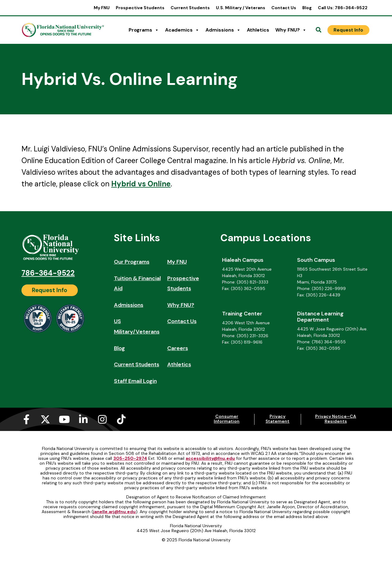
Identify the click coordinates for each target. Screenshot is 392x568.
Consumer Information (227, 419)
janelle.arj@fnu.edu (114, 512)
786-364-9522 (48, 273)
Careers (178, 348)
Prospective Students (140, 8)
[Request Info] (348, 30)
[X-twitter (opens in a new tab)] (45, 419)
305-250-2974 (130, 458)
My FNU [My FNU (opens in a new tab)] (102, 8)
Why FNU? (291, 30)
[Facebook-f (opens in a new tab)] (26, 419)
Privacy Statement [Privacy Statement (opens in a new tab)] (277, 419)
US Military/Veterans (137, 326)
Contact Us (284, 8)
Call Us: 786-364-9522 (343, 8)
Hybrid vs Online (141, 184)
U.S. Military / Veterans (241, 8)
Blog (307, 8)
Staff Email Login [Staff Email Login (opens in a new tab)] (135, 381)
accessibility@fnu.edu (210, 458)
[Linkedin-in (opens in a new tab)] (83, 419)
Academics (182, 30)
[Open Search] (318, 30)
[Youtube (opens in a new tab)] (64, 419)
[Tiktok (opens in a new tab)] (121, 419)
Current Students (190, 8)
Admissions (223, 30)
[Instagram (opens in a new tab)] (102, 419)
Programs (144, 30)
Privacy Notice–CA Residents (336, 419)
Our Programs (132, 262)
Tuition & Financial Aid (137, 284)
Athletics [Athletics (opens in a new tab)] (258, 30)
